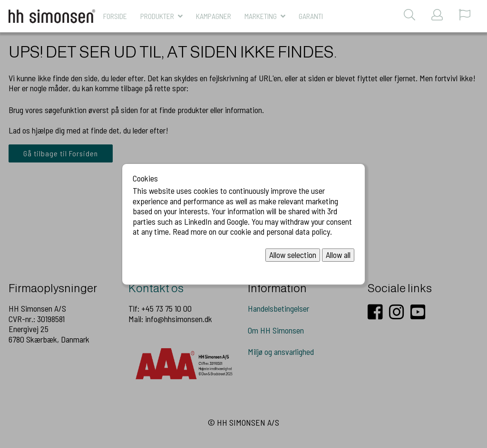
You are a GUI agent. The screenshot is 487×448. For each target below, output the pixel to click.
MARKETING (261, 16)
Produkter (157, 16)
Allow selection (293, 255)
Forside (115, 16)
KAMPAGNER (214, 16)
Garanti (311, 16)
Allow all (338, 255)
